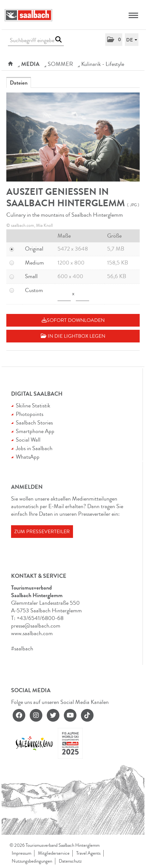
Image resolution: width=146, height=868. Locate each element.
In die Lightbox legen (73, 336)
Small (31, 276)
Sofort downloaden (73, 320)
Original (34, 249)
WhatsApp (28, 457)
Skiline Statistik (33, 405)
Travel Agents (88, 853)
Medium (34, 263)
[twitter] (53, 715)
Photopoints (30, 414)
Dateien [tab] (19, 83)
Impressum (21, 853)
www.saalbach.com (32, 633)
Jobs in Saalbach (34, 448)
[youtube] (70, 715)
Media (30, 64)
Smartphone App (35, 431)
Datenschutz (70, 861)
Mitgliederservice (54, 853)
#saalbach (22, 648)
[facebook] (19, 715)
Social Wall (28, 440)
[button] (114, 40)
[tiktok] (87, 715)
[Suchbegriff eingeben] (36, 40)
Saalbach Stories (34, 423)
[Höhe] (82, 294)
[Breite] (64, 294)
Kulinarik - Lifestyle (103, 64)
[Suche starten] (58, 40)
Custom (34, 290)
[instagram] (36, 715)
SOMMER (60, 64)
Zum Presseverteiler (42, 532)
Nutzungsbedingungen (32, 861)
